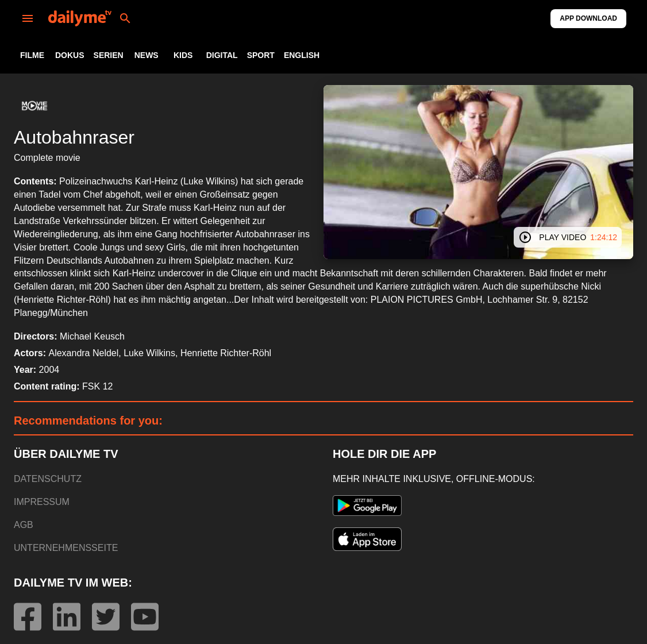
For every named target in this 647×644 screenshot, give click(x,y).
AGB (24, 525)
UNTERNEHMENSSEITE (66, 548)
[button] (34, 106)
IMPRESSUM (42, 502)
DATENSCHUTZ (48, 479)
